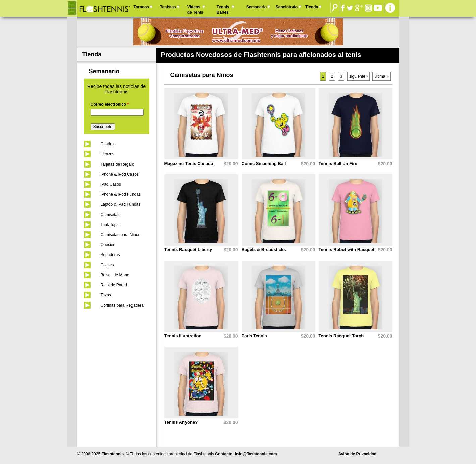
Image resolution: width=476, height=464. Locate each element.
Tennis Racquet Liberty (188, 250)
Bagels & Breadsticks (264, 250)
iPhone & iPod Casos (120, 174)
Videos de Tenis (195, 10)
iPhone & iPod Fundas (121, 194)
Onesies (108, 245)
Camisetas (110, 215)
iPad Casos (111, 184)
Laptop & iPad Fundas (121, 204)
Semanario (256, 7)
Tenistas (168, 7)
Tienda (312, 7)
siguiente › (358, 76)
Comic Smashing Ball (264, 163)
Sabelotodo (287, 7)
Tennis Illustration (183, 336)
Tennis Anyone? (181, 422)
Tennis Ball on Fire (338, 163)
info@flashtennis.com (256, 454)
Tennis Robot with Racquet (347, 250)
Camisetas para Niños (120, 235)
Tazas (106, 295)
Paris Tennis (254, 336)
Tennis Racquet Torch (341, 336)
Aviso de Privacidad (358, 454)
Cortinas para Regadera (122, 305)
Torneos (141, 7)
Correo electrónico (110, 104)
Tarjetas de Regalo (117, 164)
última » (381, 76)
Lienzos (108, 154)
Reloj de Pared (114, 285)
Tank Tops (110, 225)
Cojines (107, 265)
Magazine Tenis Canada (189, 163)
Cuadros (108, 144)
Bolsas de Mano (115, 275)
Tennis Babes (223, 10)
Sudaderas (110, 255)
